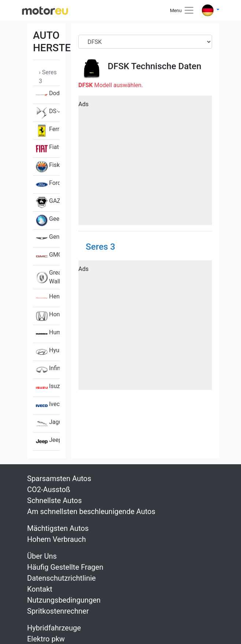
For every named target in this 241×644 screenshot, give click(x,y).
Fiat (47, 149)
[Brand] (145, 42)
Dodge (48, 95)
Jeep (48, 442)
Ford (48, 185)
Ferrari (48, 131)
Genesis (48, 238)
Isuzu (48, 388)
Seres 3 (100, 247)
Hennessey (48, 298)
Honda (48, 316)
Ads (84, 104)
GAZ (48, 202)
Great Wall (48, 277)
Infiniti (48, 370)
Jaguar (48, 424)
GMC (48, 256)
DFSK (118, 66)
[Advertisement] (145, 163)
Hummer (48, 334)
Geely (48, 220)
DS (46, 113)
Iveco (48, 406)
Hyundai (48, 352)
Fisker (48, 167)
